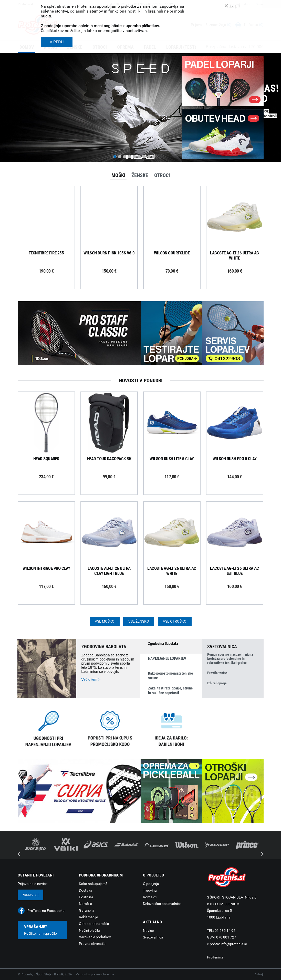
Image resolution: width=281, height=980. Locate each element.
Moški (118, 175)
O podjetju (151, 884)
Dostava (86, 890)
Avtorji (259, 974)
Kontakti (150, 897)
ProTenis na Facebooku (46, 911)
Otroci (162, 175)
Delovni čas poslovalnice (162, 904)
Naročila (86, 904)
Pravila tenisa (217, 673)
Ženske (140, 175)
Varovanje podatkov (95, 937)
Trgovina (150, 890)
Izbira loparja (217, 683)
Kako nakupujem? (93, 884)
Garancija (87, 910)
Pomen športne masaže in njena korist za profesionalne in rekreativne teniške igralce (230, 658)
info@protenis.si (234, 944)
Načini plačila (89, 930)
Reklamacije (88, 917)
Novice (148, 931)
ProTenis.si (216, 957)
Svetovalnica (153, 937)
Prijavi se (30, 895)
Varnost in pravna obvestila (95, 974)
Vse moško (105, 621)
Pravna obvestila (92, 944)
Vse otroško (175, 621)
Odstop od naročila (94, 924)
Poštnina (86, 897)
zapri (233, 6)
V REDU (57, 42)
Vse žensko (139, 621)
